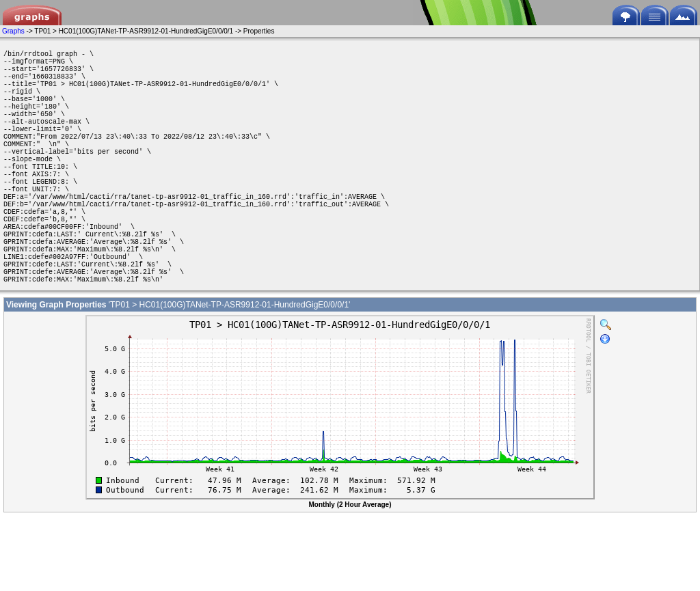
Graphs (13, 31)
